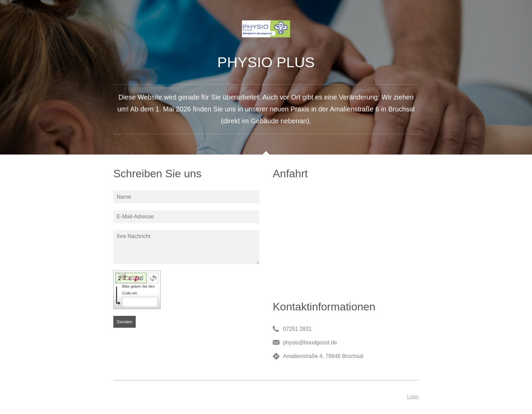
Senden (125, 322)
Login (413, 397)
